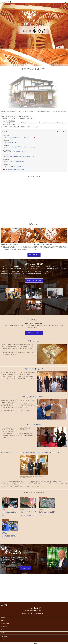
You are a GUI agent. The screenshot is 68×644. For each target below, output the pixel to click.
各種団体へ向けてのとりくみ (34, 369)
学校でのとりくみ (34, 341)
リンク (2, 639)
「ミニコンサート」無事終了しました (15, 166)
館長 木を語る (4, 627)
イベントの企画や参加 (34, 425)
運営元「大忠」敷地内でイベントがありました (18, 152)
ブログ (2, 630)
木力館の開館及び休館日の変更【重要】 (14, 169)
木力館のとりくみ (5, 624)
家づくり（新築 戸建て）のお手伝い (34, 397)
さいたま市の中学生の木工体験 (14, 161)
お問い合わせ (4, 636)
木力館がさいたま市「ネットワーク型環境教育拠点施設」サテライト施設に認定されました (30, 452)
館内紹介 (3, 621)
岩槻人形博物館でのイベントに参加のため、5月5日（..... (20, 157)
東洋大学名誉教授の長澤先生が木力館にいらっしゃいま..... (20, 147)
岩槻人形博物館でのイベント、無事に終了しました (20, 137)
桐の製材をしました (11, 142)
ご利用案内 (3, 618)
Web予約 (3, 633)
